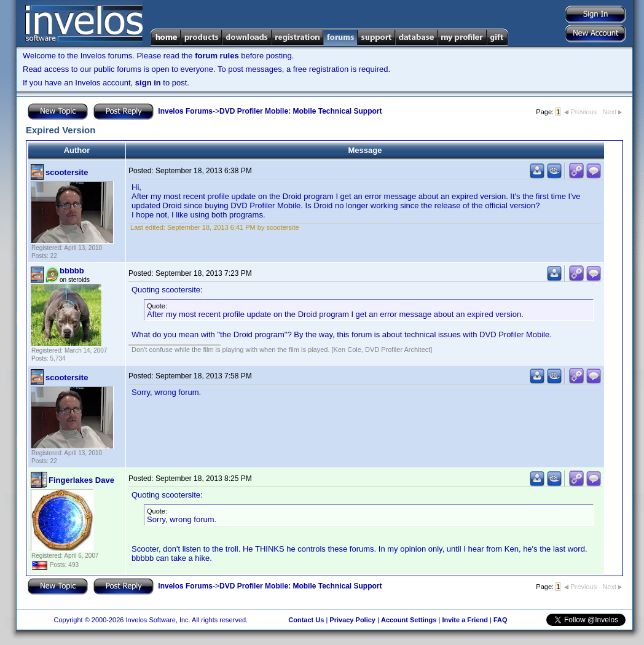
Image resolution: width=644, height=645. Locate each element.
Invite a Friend (465, 620)
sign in (148, 83)
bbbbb (72, 271)
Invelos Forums (185, 111)
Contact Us (306, 620)
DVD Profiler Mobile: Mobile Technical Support (300, 111)
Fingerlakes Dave (81, 480)
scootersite (67, 172)
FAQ (501, 620)
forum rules (217, 56)
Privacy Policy (352, 620)
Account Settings (409, 620)
